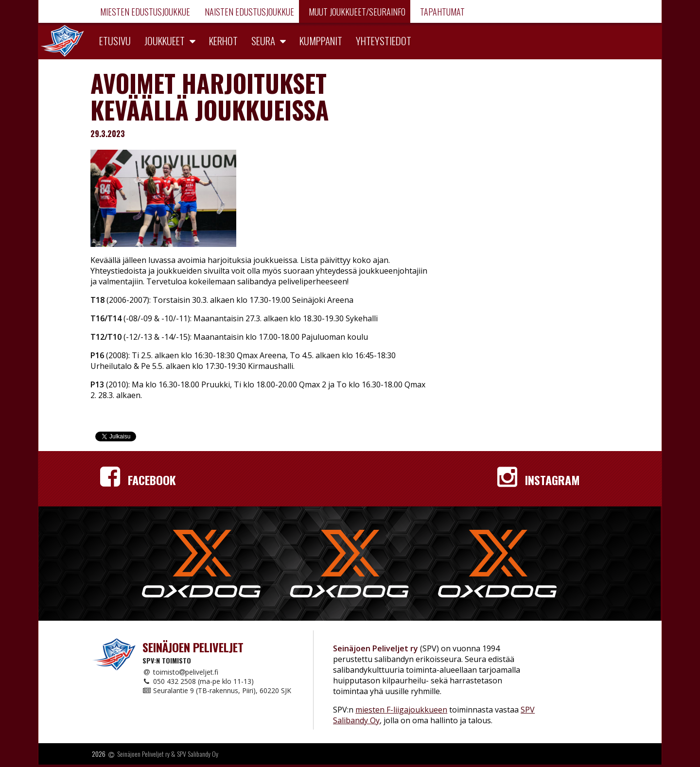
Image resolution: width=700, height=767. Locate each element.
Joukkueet (165, 41)
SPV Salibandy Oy (198, 754)
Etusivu (115, 41)
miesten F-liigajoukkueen (401, 710)
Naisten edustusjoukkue (248, 12)
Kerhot (223, 41)
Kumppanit (321, 41)
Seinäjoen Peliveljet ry (143, 754)
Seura (263, 41)
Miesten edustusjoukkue (144, 12)
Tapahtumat (441, 12)
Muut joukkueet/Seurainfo (356, 12)
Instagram (539, 480)
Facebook (138, 480)
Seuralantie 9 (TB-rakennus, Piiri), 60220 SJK (217, 690)
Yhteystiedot (384, 41)
